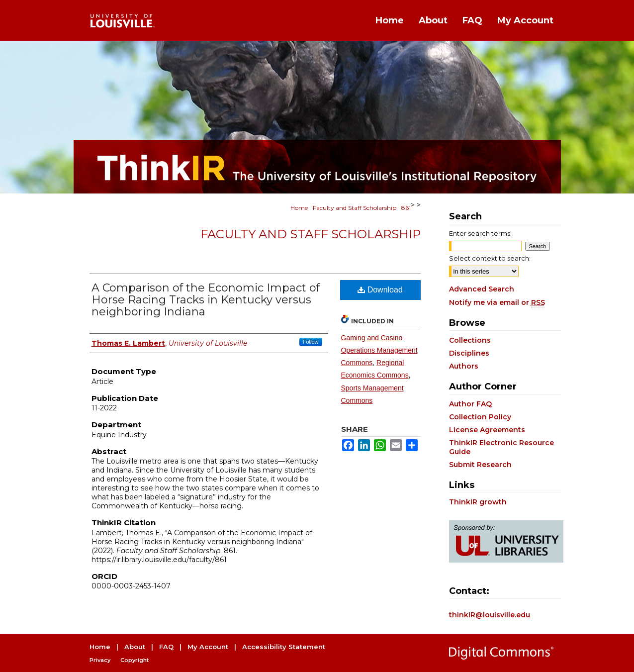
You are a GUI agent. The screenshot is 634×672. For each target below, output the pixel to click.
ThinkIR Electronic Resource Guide (501, 447)
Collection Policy (480, 417)
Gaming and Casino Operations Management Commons (379, 350)
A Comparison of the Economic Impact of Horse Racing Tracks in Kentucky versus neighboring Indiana (206, 300)
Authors (464, 366)
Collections (470, 340)
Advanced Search (482, 289)
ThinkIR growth (478, 502)
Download (380, 290)
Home (299, 208)
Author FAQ (470, 404)
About (135, 647)
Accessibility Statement (284, 647)
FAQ (166, 647)
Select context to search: (490, 258)
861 (406, 208)
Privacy (100, 660)
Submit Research (480, 465)
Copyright (135, 660)
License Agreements (487, 430)
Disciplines (469, 353)
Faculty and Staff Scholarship (355, 208)
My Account (208, 647)
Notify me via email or (497, 302)
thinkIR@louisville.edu (490, 615)
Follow (311, 342)
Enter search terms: (480, 233)
